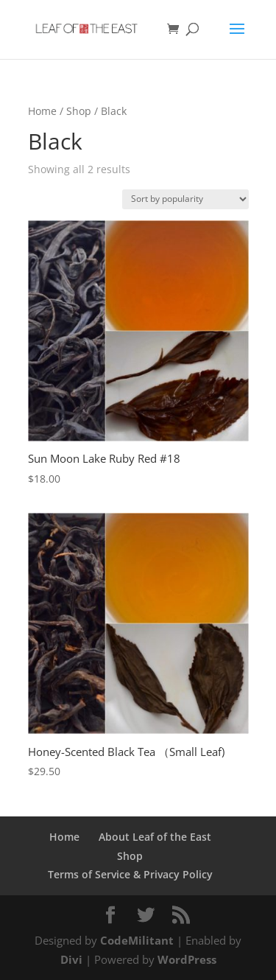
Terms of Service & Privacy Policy (130, 874)
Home (42, 111)
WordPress (187, 959)
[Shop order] (185, 199)
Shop (79, 111)
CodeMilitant (137, 940)
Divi (71, 959)
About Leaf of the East (155, 837)
